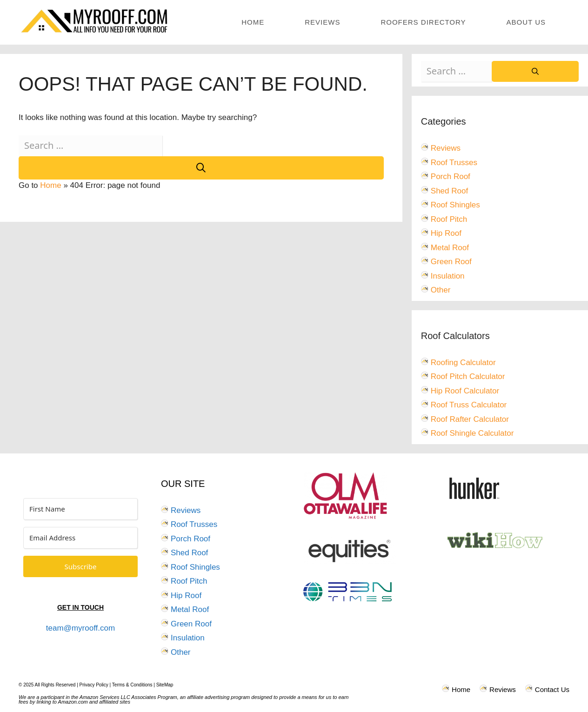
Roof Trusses (454, 163)
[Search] (201, 168)
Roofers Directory (423, 22)
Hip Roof (446, 233)
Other (441, 290)
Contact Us (552, 689)
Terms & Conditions (132, 685)
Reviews (322, 22)
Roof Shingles (455, 205)
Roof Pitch (449, 219)
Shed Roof (449, 191)
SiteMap (165, 685)
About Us (526, 22)
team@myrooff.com (80, 628)
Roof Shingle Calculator (472, 433)
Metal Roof (450, 248)
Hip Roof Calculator (465, 391)
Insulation (448, 276)
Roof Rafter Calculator (470, 419)
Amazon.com (73, 702)
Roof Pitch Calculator (468, 376)
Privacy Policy (94, 685)
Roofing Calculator (463, 363)
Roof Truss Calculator (469, 405)
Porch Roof (451, 176)
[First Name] (80, 509)
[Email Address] (80, 538)
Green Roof (451, 262)
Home (253, 22)
